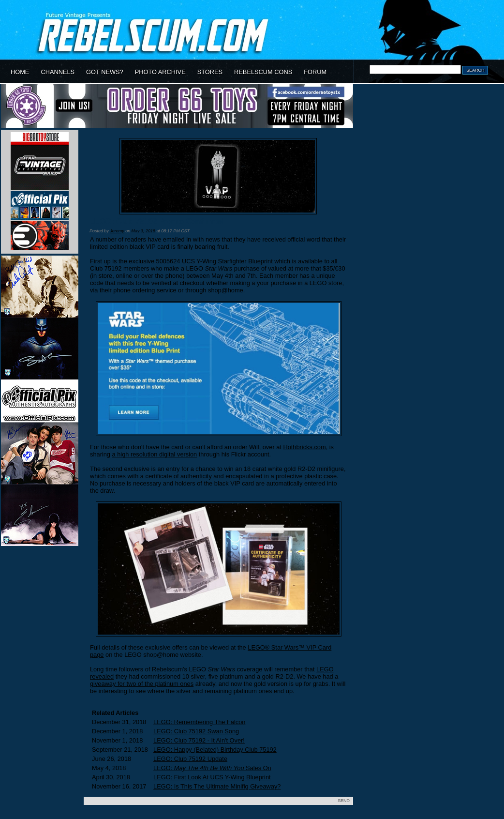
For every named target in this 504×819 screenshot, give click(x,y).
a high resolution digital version (155, 454)
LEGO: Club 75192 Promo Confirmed (157, 221)
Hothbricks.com (304, 447)
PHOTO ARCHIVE (160, 72)
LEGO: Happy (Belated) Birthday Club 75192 (215, 750)
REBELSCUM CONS (263, 72)
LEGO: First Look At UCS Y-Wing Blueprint (212, 777)
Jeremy (117, 231)
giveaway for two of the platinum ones (142, 684)
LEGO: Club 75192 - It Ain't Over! (199, 740)
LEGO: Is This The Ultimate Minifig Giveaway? (217, 786)
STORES (210, 72)
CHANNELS (58, 72)
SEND (344, 801)
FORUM (315, 72)
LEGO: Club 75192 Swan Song (196, 731)
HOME (20, 72)
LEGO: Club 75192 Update (190, 759)
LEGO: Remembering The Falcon (199, 722)
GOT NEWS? (105, 72)
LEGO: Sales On (212, 768)
